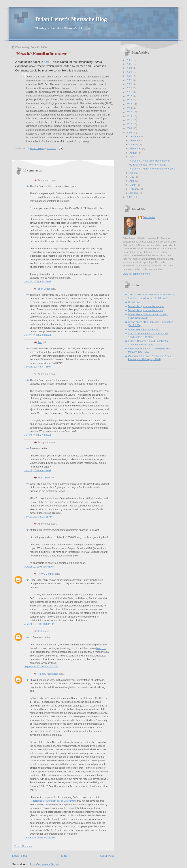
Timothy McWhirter (48, 674)
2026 (130, 60)
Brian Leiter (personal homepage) (146, 306)
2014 (130, 108)
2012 (130, 116)
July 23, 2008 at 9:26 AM (38, 281)
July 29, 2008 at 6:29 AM (38, 470)
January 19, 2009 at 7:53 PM (40, 837)
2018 (130, 92)
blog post (101, 648)
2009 (130, 128)
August (133, 153)
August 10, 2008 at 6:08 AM (39, 567)
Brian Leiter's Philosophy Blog (144, 329)
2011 (130, 120)
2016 (130, 100)
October (134, 144)
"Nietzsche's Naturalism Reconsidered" (150, 161)
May (132, 177)
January (134, 193)
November (135, 140)
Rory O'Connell (46, 574)
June (132, 173)
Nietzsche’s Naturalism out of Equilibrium (54, 801)
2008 (130, 133)
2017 (130, 96)
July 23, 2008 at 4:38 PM (38, 367)
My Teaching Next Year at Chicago (148, 165)
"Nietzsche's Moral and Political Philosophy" (153, 169)
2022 (130, 76)
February (135, 189)
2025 (130, 64)
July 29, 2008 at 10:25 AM (38, 517)
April (132, 181)
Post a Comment (23, 846)
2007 (130, 197)
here (47, 62)
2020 (130, 84)
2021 (130, 80)
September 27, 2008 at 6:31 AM (41, 666)
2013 (130, 112)
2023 (130, 72)
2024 (130, 68)
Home (64, 856)
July (132, 157)
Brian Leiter (44, 289)
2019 (130, 88)
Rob (40, 342)
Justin (41, 631)
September (136, 148)
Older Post (107, 856)
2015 (130, 104)
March (133, 185)
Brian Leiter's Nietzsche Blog (71, 19)
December (135, 137)
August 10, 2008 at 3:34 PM (39, 624)
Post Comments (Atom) (45, 864)
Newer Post (20, 856)
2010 (130, 124)
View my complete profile (136, 274)
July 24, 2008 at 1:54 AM (38, 435)
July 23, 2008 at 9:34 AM (38, 335)
